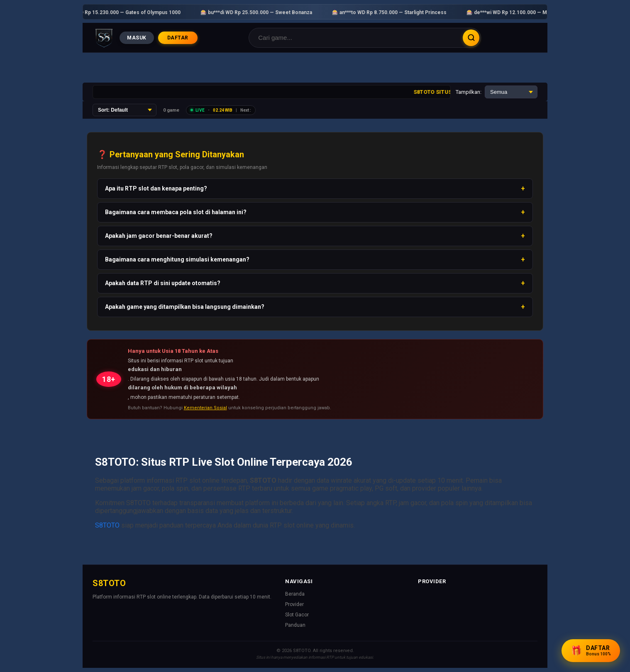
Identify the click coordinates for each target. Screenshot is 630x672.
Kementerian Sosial (205, 408)
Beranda (295, 594)
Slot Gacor (297, 615)
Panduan (295, 625)
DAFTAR (178, 38)
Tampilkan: (469, 92)
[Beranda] (104, 38)
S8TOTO (107, 525)
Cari (471, 38)
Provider (294, 604)
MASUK (137, 38)
